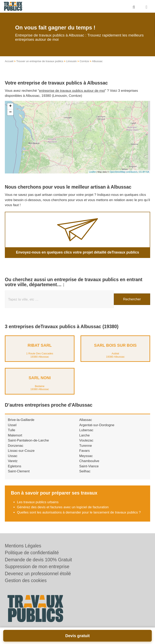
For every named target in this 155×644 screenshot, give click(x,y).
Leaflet (92, 172)
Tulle (12, 430)
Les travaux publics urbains (38, 502)
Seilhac (85, 471)
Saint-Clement (19, 471)
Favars (85, 451)
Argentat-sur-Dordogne (97, 425)
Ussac (13, 456)
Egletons (15, 466)
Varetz (13, 461)
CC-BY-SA (144, 172)
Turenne (86, 446)
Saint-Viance (89, 466)
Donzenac (16, 446)
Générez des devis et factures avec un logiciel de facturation (63, 507)
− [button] (10, 112)
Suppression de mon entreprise (37, 567)
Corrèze (84, 61)
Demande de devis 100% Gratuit (38, 560)
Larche (85, 435)
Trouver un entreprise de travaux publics (40, 61)
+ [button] (10, 106)
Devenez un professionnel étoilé (38, 574)
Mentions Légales (23, 546)
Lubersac (86, 430)
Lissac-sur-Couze (21, 451)
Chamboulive (89, 461)
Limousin (71, 61)
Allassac (86, 420)
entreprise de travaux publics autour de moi (72, 91)
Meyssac (86, 456)
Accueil (9, 61)
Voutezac (86, 440)
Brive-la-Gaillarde (21, 420)
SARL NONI (40, 378)
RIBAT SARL (40, 345)
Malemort (15, 435)
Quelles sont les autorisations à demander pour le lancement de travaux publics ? (79, 512)
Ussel (12, 425)
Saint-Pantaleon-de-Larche (28, 440)
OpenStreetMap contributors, (124, 172)
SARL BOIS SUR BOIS (115, 345)
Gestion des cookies (26, 580)
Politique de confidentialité (32, 553)
